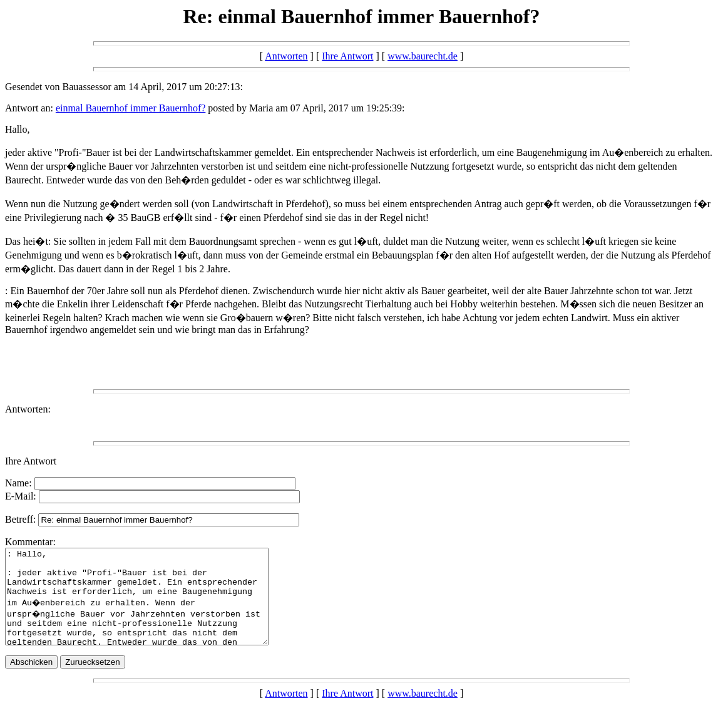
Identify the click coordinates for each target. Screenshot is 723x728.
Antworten (286, 56)
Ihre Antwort (347, 56)
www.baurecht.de (423, 56)
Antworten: (28, 409)
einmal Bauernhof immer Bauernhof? (131, 108)
